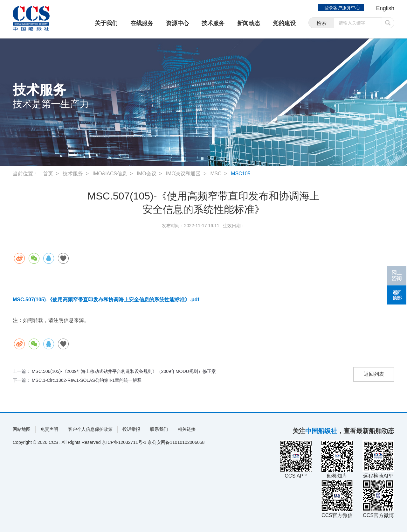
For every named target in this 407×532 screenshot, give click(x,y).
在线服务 (142, 23)
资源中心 (177, 23)
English (385, 8)
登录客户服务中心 (341, 8)
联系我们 (159, 429)
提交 (388, 23)
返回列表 (374, 374)
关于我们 (106, 23)
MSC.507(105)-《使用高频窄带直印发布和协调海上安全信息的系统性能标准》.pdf (106, 300)
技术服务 (213, 23)
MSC (217, 174)
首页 (48, 174)
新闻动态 (249, 23)
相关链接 (187, 429)
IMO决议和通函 (184, 174)
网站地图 (22, 429)
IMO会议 (147, 174)
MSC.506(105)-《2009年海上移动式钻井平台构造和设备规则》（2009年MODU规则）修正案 (124, 371)
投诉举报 (131, 429)
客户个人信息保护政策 (90, 429)
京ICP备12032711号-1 (124, 442)
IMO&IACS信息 (110, 174)
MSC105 (242, 174)
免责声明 (49, 429)
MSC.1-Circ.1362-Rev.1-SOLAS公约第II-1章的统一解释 (87, 380)
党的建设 (284, 23)
